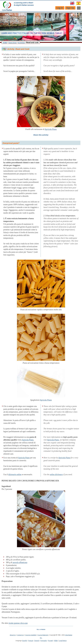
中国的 (56, 641)
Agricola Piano (51, 129)
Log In (60, 8)
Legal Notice (63, 641)
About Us (13, 635)
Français (31, 641)
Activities (21, 43)
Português (44, 641)
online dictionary (56, 474)
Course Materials (43, 635)
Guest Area (12, 43)
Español (25, 641)
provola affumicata (20, 562)
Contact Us (20, 635)
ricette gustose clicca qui (18, 623)
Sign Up (70, 8)
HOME (5, 43)
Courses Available (31, 635)
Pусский (50, 641)
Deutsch (37, 641)
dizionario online (15, 474)
